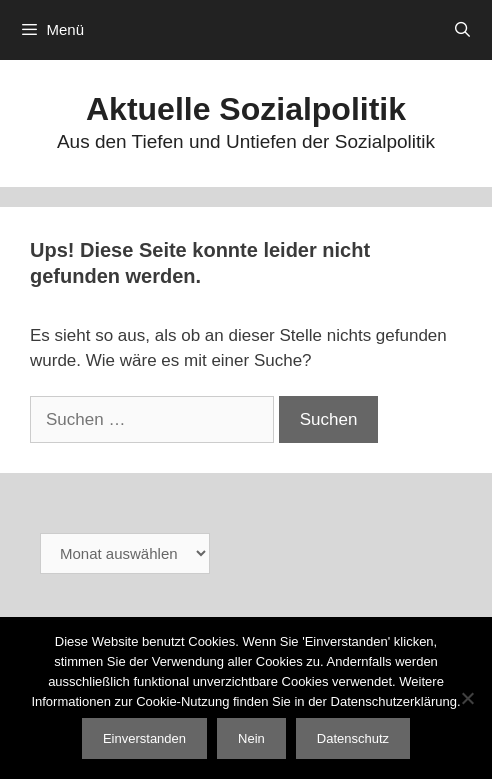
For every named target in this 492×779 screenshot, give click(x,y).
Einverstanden (144, 738)
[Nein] (467, 698)
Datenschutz (353, 738)
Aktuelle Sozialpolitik (246, 109)
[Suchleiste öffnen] (462, 30)
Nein (251, 738)
